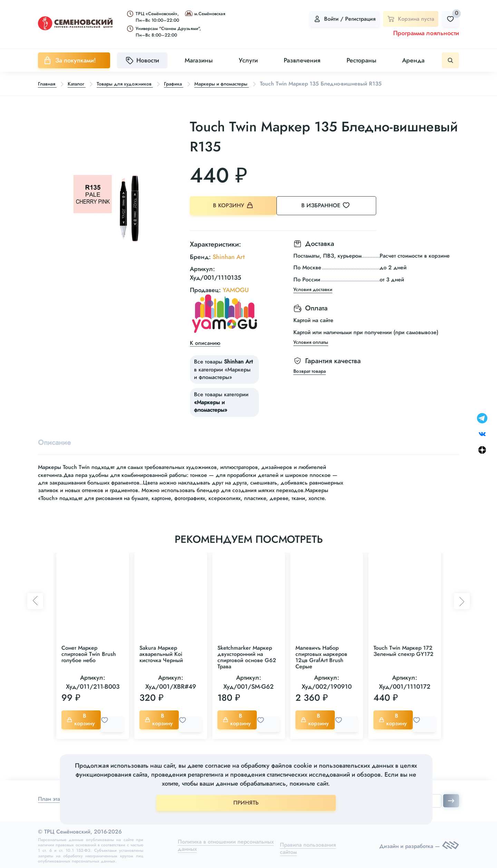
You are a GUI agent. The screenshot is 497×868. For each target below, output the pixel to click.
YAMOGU (236, 288)
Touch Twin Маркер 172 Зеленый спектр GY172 (403, 651)
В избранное (335, 206)
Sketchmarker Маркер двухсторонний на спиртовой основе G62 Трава (247, 657)
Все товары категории (221, 400)
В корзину (235, 206)
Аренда (413, 60)
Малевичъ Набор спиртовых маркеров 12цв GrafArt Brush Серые (321, 657)
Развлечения (302, 60)
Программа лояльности (426, 33)
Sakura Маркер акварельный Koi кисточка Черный (161, 654)
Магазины (199, 60)
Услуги (248, 60)
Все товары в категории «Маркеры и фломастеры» (223, 367)
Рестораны (361, 60)
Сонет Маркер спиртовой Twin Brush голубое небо (89, 654)
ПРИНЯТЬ (246, 803)
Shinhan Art (229, 255)
